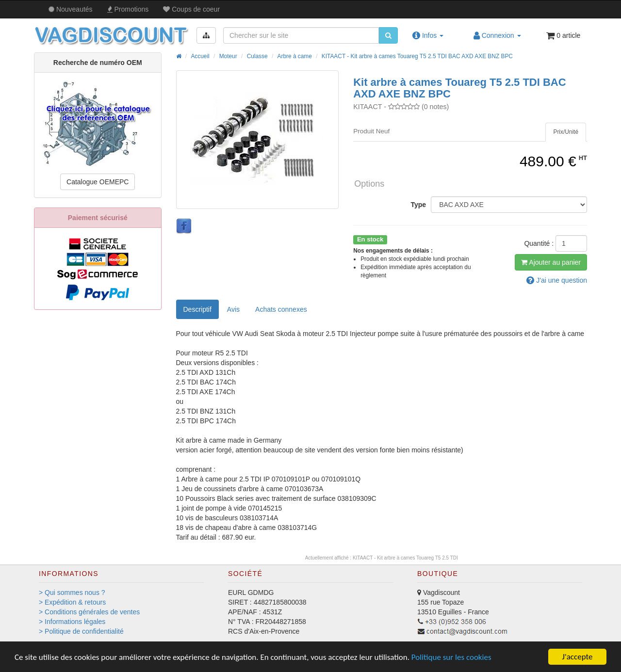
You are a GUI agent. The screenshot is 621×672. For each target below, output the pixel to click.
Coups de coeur (191, 9)
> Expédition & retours (72, 602)
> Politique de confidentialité (81, 631)
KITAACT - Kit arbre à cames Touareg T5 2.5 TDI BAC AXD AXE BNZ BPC (417, 56)
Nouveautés (71, 9)
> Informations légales (72, 622)
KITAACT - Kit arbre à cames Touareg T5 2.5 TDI (405, 558)
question (557, 280)
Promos (128, 9)
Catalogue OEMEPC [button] (98, 182)
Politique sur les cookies (451, 657)
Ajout (551, 262)
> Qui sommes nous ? (72, 592)
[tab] (566, 132)
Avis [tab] (233, 309)
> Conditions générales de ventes (89, 612)
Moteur (228, 56)
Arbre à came (295, 56)
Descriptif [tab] (197, 309)
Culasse (257, 56)
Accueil (200, 56)
